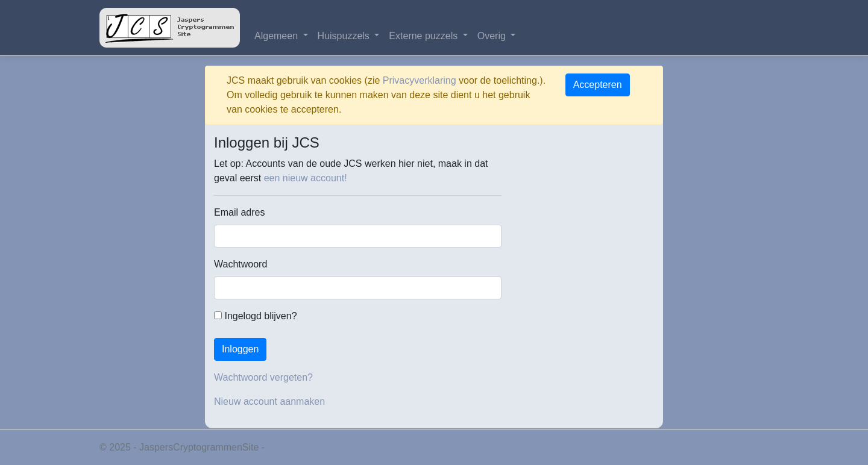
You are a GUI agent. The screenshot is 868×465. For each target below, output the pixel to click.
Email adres (239, 212)
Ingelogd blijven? (256, 316)
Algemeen (278, 36)
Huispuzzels (345, 36)
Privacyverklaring (420, 80)
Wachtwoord (241, 264)
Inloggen (240, 349)
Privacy (283, 447)
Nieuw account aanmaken (269, 401)
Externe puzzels (424, 36)
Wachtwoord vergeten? (263, 377)
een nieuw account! (306, 178)
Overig (493, 36)
